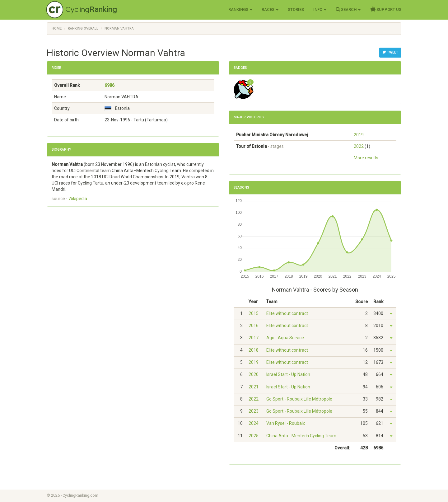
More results (366, 158)
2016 (254, 326)
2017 (254, 338)
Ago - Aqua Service (285, 338)
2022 (359, 146)
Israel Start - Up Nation (288, 374)
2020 (254, 374)
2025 (254, 436)
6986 (110, 85)
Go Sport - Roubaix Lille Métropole (299, 399)
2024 (254, 423)
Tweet (390, 52)
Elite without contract (287, 313)
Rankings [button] (240, 9)
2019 (359, 135)
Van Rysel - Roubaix (286, 423)
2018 (254, 350)
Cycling (91, 9)
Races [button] (270, 9)
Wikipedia (78, 199)
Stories (296, 9)
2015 (254, 313)
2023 (254, 411)
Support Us (386, 9)
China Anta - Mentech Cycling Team (301, 436)
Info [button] (320, 9)
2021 (254, 387)
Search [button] (348, 9)
